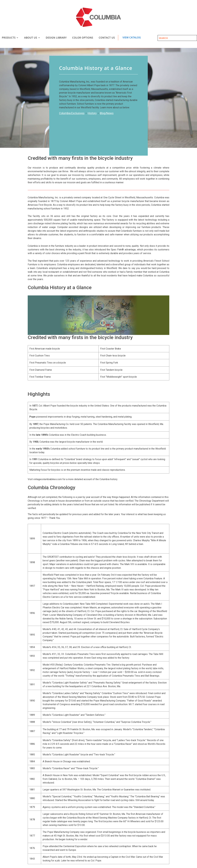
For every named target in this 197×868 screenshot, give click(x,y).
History (92, 113)
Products (9, 38)
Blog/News (107, 113)
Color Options (83, 38)
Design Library (56, 38)
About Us (31, 38)
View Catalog (132, 37)
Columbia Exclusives (72, 113)
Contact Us (107, 38)
